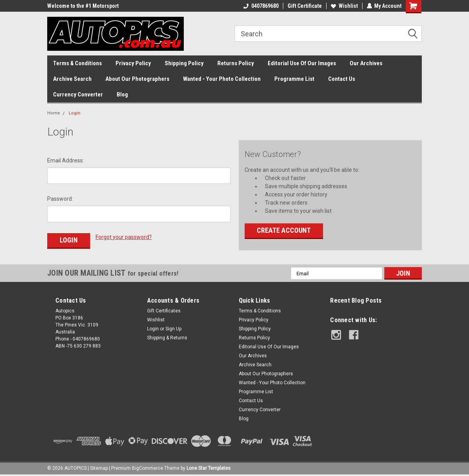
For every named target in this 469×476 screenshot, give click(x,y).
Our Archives (366, 63)
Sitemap (99, 468)
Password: (60, 199)
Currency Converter (78, 94)
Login (75, 113)
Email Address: (66, 160)
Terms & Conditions (77, 63)
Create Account (284, 230)
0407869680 (261, 6)
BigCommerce (147, 468)
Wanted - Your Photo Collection (222, 79)
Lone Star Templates (209, 468)
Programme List (294, 79)
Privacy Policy (133, 63)
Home (54, 113)
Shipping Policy (184, 63)
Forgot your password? (124, 237)
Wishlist (344, 6)
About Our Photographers (137, 79)
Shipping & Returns (167, 338)
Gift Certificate (304, 6)
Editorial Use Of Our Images (302, 63)
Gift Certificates (164, 311)
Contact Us (342, 79)
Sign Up (173, 329)
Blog (122, 94)
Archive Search (72, 79)
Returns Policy (236, 63)
